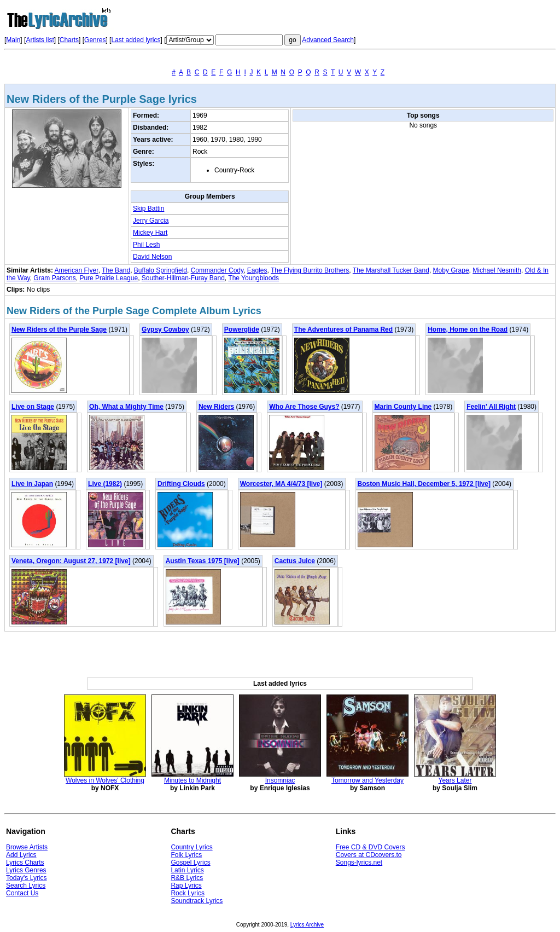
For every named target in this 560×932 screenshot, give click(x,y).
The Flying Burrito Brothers (310, 270)
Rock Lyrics (188, 893)
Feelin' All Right (491, 407)
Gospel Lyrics (190, 862)
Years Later (455, 780)
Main (13, 40)
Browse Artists (27, 847)
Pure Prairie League (109, 278)
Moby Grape (451, 270)
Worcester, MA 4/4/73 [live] (281, 484)
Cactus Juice (295, 561)
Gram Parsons (54, 278)
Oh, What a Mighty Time (126, 407)
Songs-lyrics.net (359, 862)
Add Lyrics (21, 855)
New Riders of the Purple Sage (59, 329)
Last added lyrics (136, 40)
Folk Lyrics (186, 855)
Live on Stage (33, 407)
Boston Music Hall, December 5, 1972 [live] (424, 484)
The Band (116, 270)
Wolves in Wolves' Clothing (105, 780)
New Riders (216, 407)
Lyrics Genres (26, 870)
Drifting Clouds (181, 484)
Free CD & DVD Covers (371, 847)
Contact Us (22, 893)
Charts (69, 40)
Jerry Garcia (151, 221)
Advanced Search (328, 40)
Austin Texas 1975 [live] (203, 561)
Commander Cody (217, 270)
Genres (95, 40)
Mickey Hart (150, 233)
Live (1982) (105, 484)
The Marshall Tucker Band (391, 270)
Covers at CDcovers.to (369, 855)
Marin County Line (403, 407)
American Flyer (77, 270)
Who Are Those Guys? (304, 407)
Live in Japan (32, 484)
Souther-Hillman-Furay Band (183, 278)
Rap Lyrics (186, 885)
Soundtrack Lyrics (197, 901)
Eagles (257, 270)
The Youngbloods (253, 278)
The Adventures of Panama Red (343, 329)
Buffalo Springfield (161, 270)
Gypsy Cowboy (165, 329)
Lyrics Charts (25, 862)
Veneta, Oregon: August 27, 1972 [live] (71, 561)
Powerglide (242, 329)
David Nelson (152, 257)
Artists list (40, 40)
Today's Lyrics (27, 878)
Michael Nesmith (497, 270)
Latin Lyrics (187, 870)
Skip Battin (148, 209)
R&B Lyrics (187, 878)
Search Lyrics (26, 885)
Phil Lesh (146, 245)
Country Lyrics (191, 847)
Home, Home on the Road (468, 329)
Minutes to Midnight (192, 780)
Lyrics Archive (307, 925)
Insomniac (280, 780)
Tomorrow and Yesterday (367, 780)
